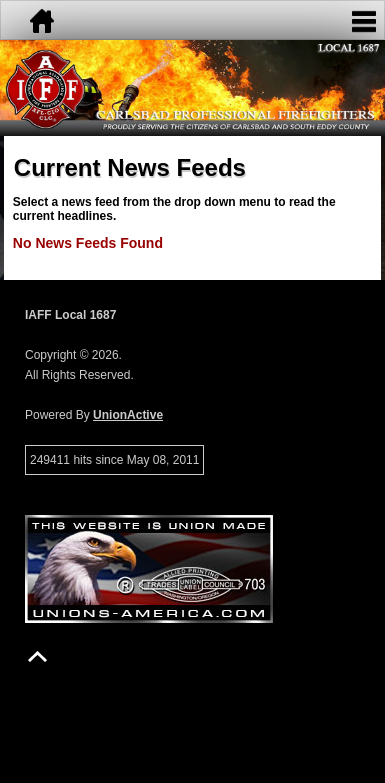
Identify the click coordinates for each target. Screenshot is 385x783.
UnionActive (128, 415)
